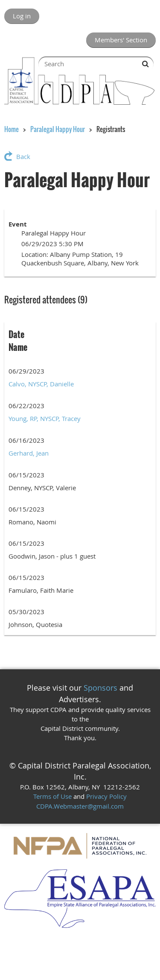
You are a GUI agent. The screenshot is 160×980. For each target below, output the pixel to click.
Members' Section (121, 40)
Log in (22, 16)
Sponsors (100, 688)
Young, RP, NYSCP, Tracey (45, 418)
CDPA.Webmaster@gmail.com (80, 806)
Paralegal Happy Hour (58, 129)
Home (12, 129)
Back (23, 156)
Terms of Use (52, 796)
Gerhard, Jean (29, 453)
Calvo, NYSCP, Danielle (41, 384)
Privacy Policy (106, 796)
